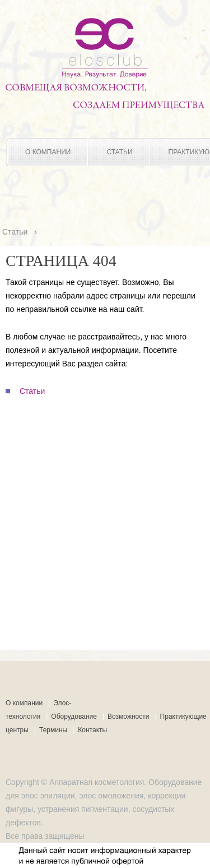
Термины (53, 730)
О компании (48, 152)
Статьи (119, 152)
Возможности (128, 717)
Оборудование (74, 717)
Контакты (92, 730)
